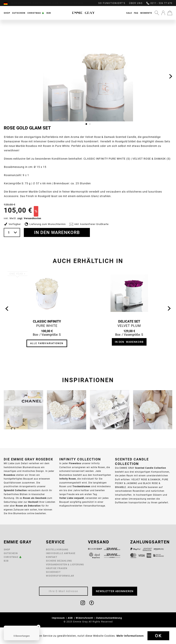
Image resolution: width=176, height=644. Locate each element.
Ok (158, 636)
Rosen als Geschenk (35, 498)
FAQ (136, 13)
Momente (146, 13)
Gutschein (11, 553)
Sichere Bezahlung (59, 561)
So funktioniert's (112, 3)
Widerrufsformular (60, 576)
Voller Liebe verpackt (72, 498)
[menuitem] (8, 3)
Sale (129, 13)
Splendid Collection (15, 490)
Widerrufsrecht (85, 618)
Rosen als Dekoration (28, 506)
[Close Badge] (38, 627)
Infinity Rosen (68, 479)
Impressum (59, 618)
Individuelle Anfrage (61, 553)
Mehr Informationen (130, 636)
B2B (6, 561)
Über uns (136, 3)
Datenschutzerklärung (109, 618)
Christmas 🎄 (13, 557)
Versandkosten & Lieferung (65, 564)
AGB (71, 618)
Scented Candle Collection (151, 468)
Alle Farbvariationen (47, 343)
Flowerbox (75, 463)
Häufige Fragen (57, 568)
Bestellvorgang (57, 549)
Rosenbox (10, 475)
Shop (7, 549)
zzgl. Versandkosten (29, 218)
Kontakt (52, 557)
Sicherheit (53, 572)
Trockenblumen (81, 486)
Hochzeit (33, 502)
